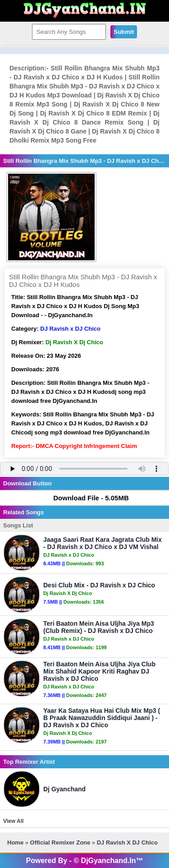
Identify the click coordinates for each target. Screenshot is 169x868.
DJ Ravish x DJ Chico (70, 329)
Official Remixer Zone (60, 843)
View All (13, 821)
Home (15, 843)
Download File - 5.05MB (87, 498)
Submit (124, 32)
